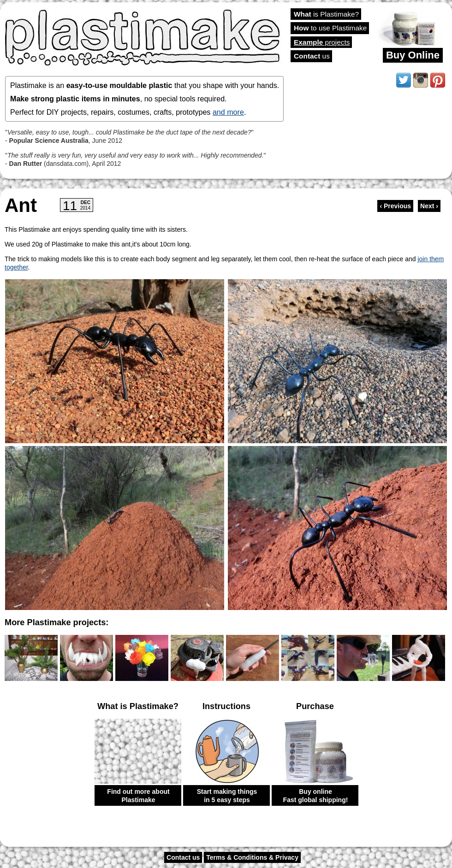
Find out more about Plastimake (138, 796)
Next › (429, 206)
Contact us (183, 857)
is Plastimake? (326, 14)
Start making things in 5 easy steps (227, 796)
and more (228, 112)
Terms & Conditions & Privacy (252, 857)
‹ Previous (395, 206)
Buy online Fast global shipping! (316, 796)
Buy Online (413, 55)
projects (322, 42)
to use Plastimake (330, 28)
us (312, 56)
